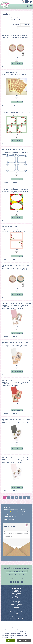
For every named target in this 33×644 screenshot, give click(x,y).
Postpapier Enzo (17, 603)
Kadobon (17, 623)
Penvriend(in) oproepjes (17, 618)
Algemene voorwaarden (17, 593)
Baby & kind (17, 607)
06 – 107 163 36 (17, 632)
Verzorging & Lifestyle (17, 604)
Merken (17, 610)
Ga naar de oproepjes (17, 539)
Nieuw (17, 613)
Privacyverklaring (17, 598)
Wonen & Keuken (17, 606)
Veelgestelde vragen (17, 592)
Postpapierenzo (17, 617)
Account (17, 590)
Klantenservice (17, 589)
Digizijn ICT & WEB (26, 642)
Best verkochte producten (17, 612)
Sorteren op (25, 25)
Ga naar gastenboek (9, 519)
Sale (17, 609)
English (17, 595)
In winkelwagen (17, 64)
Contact (17, 596)
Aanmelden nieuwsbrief (16, 574)
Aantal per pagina (24, 28)
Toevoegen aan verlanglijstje (11, 67)
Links (17, 624)
